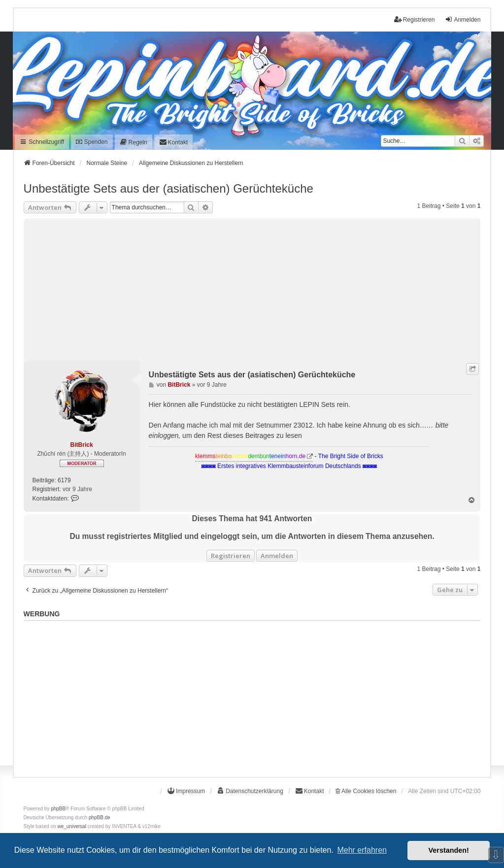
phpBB (58, 809)
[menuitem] (134, 142)
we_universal (72, 826)
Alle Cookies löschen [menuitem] (366, 791)
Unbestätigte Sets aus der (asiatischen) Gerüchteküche (168, 188)
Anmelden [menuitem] (463, 19)
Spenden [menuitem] (92, 142)
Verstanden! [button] (449, 850)
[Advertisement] (252, 287)
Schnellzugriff (42, 142)
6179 (64, 480)
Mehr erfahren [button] (362, 850)
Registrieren (231, 556)
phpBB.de (100, 818)
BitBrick (82, 445)
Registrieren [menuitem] (415, 19)
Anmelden (277, 556)
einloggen (164, 435)
